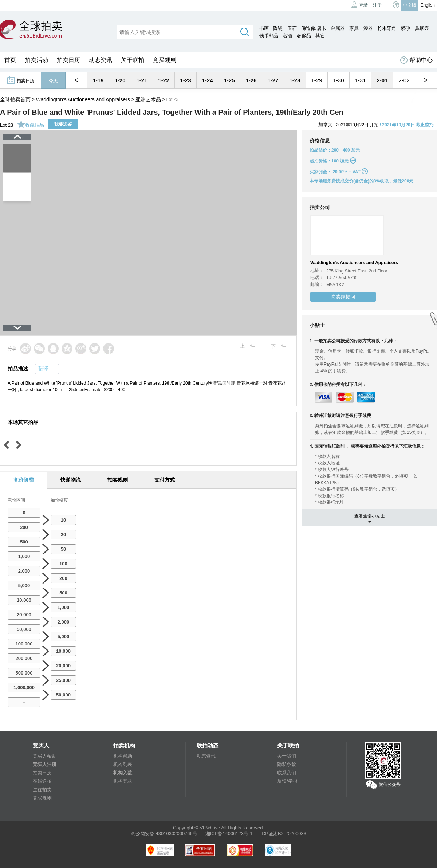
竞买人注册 (45, 764)
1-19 (98, 80)
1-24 (207, 80)
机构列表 (123, 764)
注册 (377, 5)
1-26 (251, 80)
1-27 (273, 80)
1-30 (338, 80)
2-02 (404, 80)
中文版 (410, 5)
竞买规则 (165, 60)
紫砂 (405, 28)
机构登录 (123, 781)
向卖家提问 (343, 297)
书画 (264, 28)
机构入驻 (123, 773)
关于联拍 (133, 60)
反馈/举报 (287, 781)
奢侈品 (304, 36)
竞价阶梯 (24, 480)
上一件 (247, 346)
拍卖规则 (118, 480)
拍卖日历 (68, 60)
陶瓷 (278, 28)
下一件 (278, 346)
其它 (320, 36)
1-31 (360, 80)
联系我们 (287, 773)
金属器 (338, 28)
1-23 (185, 80)
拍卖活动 (36, 60)
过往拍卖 (42, 790)
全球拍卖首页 (15, 99)
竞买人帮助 (45, 756)
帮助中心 (416, 60)
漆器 (368, 28)
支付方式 (165, 480)
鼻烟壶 (422, 28)
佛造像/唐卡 (314, 28)
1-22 (164, 80)
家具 (354, 28)
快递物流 (71, 480)
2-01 (382, 80)
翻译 (43, 369)
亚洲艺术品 (148, 99)
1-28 (295, 80)
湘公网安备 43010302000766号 (164, 834)
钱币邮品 (269, 36)
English (428, 5)
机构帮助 (123, 756)
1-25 (229, 80)
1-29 (316, 80)
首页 (10, 60)
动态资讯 (101, 60)
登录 (359, 5)
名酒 (287, 36)
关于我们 (287, 756)
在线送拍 (42, 781)
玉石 (292, 28)
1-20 (120, 80)
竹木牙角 (387, 28)
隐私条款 (287, 764)
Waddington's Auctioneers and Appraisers (83, 99)
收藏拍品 (31, 125)
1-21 (142, 80)
